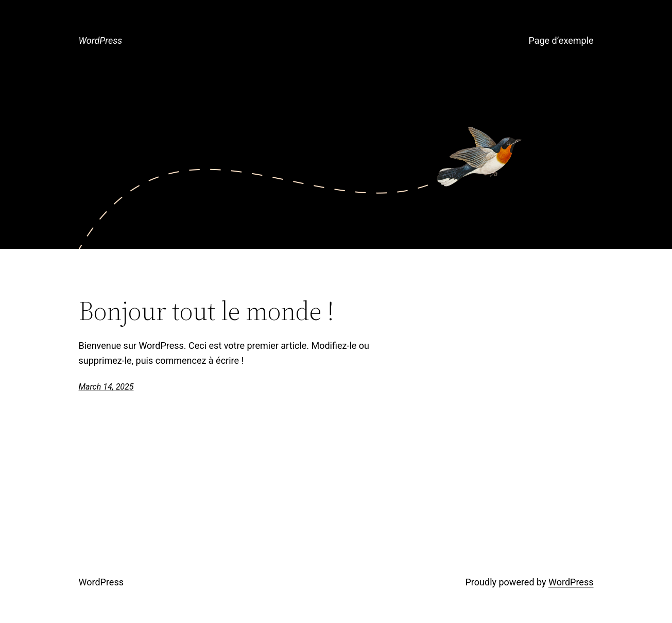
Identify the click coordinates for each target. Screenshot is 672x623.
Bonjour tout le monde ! (206, 311)
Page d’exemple (561, 40)
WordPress (101, 40)
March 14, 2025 (106, 387)
